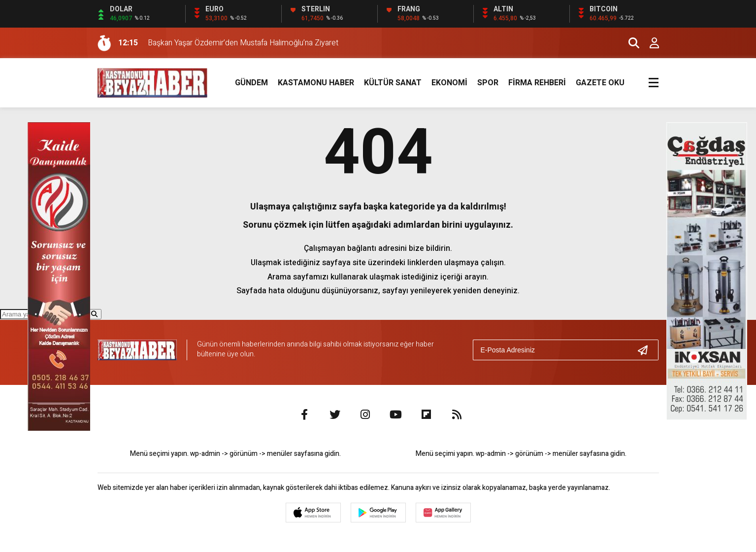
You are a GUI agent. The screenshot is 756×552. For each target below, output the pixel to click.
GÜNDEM (251, 83)
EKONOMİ (449, 83)
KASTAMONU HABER (316, 83)
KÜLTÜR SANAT (393, 83)
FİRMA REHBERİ (537, 83)
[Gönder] (647, 350)
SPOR (488, 83)
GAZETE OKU (600, 83)
